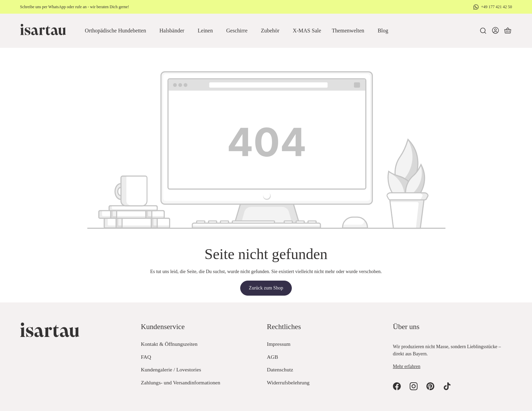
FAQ (146, 357)
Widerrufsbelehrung (288, 382)
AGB (272, 357)
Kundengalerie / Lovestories (171, 370)
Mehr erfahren (407, 366)
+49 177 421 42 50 (497, 7)
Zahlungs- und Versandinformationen (180, 382)
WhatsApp (57, 7)
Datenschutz (280, 370)
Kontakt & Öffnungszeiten (169, 344)
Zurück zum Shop (266, 288)
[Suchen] (483, 31)
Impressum (279, 344)
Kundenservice (163, 327)
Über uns (406, 327)
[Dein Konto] (495, 31)
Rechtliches (284, 327)
